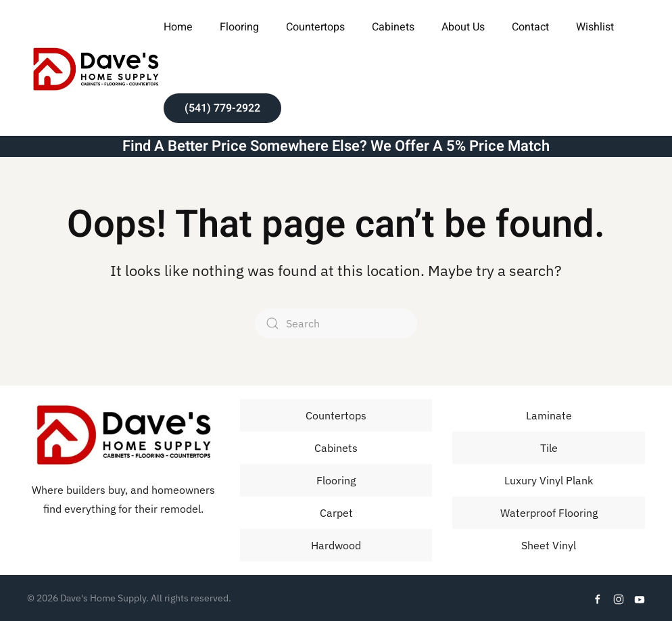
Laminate (549, 415)
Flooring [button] (239, 27)
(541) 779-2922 (222, 108)
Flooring (336, 480)
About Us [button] (463, 27)
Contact (530, 27)
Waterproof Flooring (549, 513)
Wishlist (595, 27)
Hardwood (336, 545)
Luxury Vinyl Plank (549, 480)
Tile (549, 448)
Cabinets (393, 27)
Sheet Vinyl (549, 545)
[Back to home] (95, 68)
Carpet (336, 513)
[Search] (336, 323)
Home (178, 27)
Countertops (315, 27)
